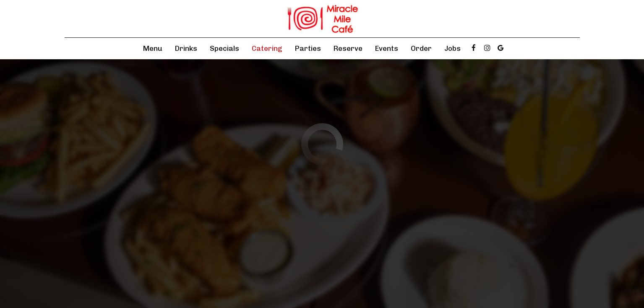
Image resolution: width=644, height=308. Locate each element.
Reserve (348, 48)
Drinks (186, 48)
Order (421, 48)
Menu (153, 48)
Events (387, 48)
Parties (308, 48)
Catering (267, 48)
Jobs (452, 48)
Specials (224, 48)
